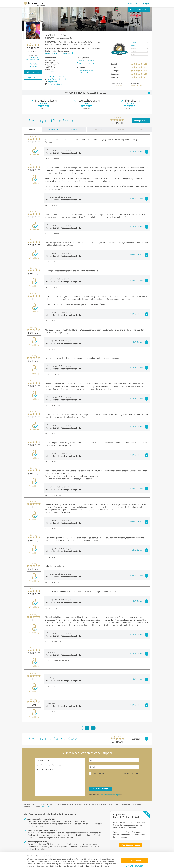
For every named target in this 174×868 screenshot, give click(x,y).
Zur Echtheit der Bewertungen (33, 65)
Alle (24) (32, 129)
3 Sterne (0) (98, 129)
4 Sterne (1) (75, 129)
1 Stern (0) (141, 129)
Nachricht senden (101, 789)
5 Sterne (133, 43)
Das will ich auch (133, 3)
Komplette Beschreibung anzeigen (59, 53)
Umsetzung (115, 74)
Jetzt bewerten (33, 72)
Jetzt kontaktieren (139, 9)
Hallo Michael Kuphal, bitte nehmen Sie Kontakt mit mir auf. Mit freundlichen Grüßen (60, 777)
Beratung (114, 77)
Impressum (31, 858)
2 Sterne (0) (120, 129)
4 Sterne (133, 46)
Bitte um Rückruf (98, 773)
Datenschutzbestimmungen (46, 858)
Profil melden (46, 806)
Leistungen (115, 71)
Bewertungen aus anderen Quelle (33, 58)
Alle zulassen (135, 845)
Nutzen (113, 67)
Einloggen (146, 4)
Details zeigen (103, 864)
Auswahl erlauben (135, 851)
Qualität (114, 64)
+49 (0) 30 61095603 (56, 77)
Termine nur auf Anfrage (86, 63)
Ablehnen (135, 857)
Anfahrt (51, 72)
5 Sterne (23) (53, 129)
